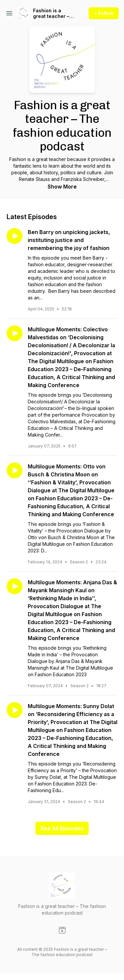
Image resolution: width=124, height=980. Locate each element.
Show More (62, 187)
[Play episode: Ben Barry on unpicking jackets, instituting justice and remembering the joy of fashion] (15, 236)
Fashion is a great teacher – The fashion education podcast (51, 13)
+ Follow (104, 13)
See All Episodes (62, 828)
